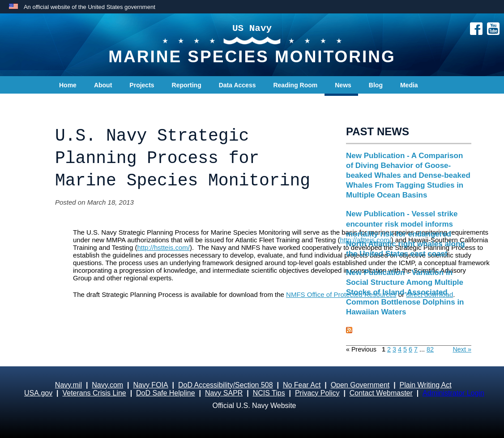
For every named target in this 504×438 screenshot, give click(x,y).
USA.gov (38, 393)
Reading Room (295, 85)
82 (430, 349)
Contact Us (76, 103)
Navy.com (107, 385)
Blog (376, 85)
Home (68, 85)
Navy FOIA (150, 385)
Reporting (187, 85)
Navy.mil (68, 385)
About (103, 85)
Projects (142, 85)
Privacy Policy (317, 393)
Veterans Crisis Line (94, 393)
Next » (462, 349)
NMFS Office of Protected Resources (341, 294)
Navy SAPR (224, 393)
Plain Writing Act (426, 385)
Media (409, 85)
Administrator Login (453, 393)
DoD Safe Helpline (166, 393)
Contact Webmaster (381, 393)
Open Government (360, 385)
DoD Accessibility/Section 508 (226, 385)
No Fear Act (302, 385)
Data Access (237, 85)
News (343, 85)
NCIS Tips (269, 393)
